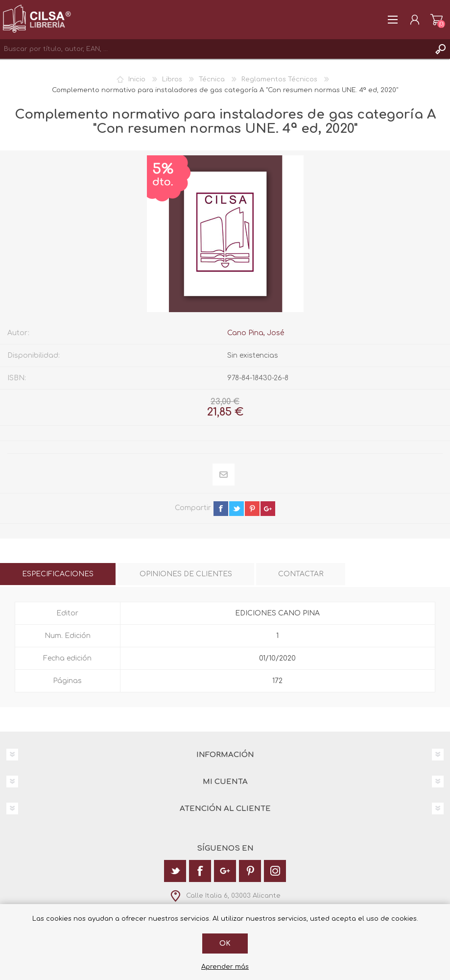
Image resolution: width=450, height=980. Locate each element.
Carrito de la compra (437, 20)
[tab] (58, 574)
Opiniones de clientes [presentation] (186, 574)
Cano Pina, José (256, 333)
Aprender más (225, 967)
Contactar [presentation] (301, 574)
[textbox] (215, 49)
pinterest (252, 509)
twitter (237, 509)
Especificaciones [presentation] (58, 574)
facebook (221, 509)
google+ (268, 509)
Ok (225, 943)
